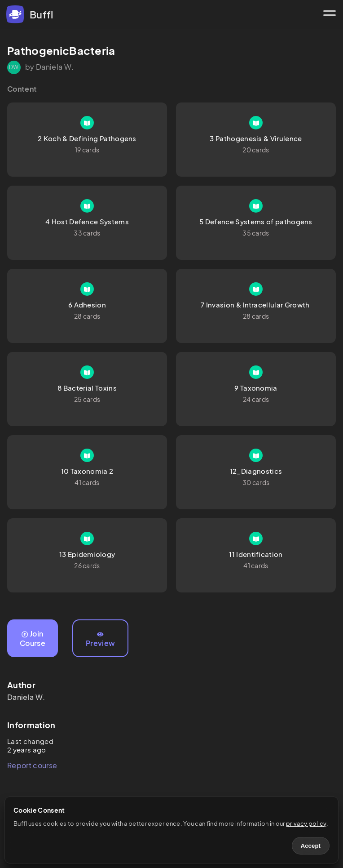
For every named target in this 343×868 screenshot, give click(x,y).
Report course (32, 765)
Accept (311, 846)
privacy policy (306, 823)
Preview (100, 640)
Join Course (33, 638)
